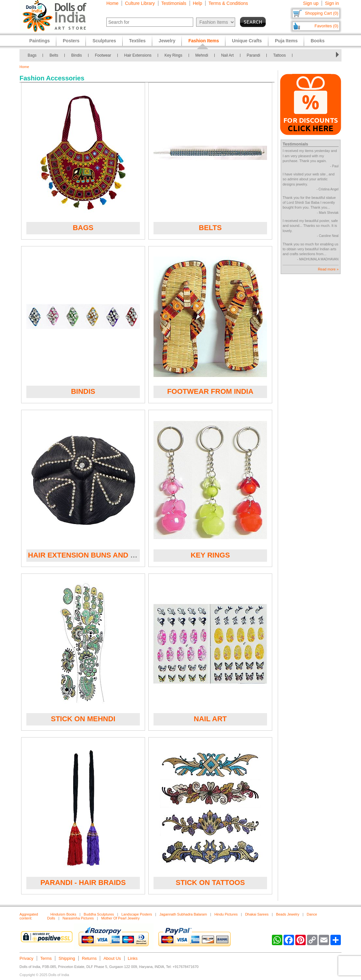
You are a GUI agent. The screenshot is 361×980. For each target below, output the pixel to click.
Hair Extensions (138, 55)
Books (318, 41)
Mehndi (202, 55)
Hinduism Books (63, 914)
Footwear (103, 55)
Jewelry (167, 41)
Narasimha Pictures (78, 918)
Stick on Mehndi (83, 719)
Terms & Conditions (228, 3)
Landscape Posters (137, 914)
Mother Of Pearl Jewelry (120, 918)
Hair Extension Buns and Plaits (92, 555)
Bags (32, 55)
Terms (46, 958)
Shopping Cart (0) (321, 13)
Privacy (27, 958)
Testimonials (174, 3)
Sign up (311, 3)
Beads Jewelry (288, 914)
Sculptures (104, 41)
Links (133, 958)
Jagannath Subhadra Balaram (183, 914)
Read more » (328, 269)
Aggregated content (29, 916)
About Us (112, 958)
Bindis (77, 55)
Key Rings (174, 55)
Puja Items (286, 41)
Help (198, 3)
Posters (71, 41)
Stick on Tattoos (210, 883)
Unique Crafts (247, 41)
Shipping (67, 958)
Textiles (137, 41)
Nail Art (227, 55)
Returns (89, 958)
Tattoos (280, 55)
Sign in (332, 3)
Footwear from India (210, 391)
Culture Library (140, 3)
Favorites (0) (326, 26)
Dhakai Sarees (257, 914)
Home (112, 3)
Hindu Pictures (226, 914)
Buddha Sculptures (99, 914)
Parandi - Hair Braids (83, 883)
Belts (54, 55)
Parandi (254, 55)
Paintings (40, 41)
